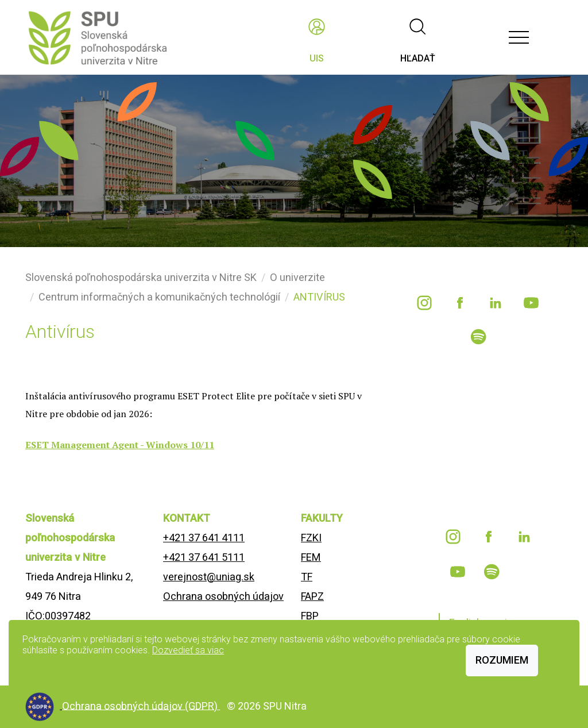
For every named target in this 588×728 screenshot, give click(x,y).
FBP (310, 616)
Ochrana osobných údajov (223, 596)
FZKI (311, 538)
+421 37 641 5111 (204, 557)
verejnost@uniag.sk (209, 577)
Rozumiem (502, 660)
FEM (311, 557)
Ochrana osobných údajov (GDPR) (141, 705)
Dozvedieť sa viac (188, 650)
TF (307, 577)
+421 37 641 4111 (204, 538)
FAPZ (312, 596)
